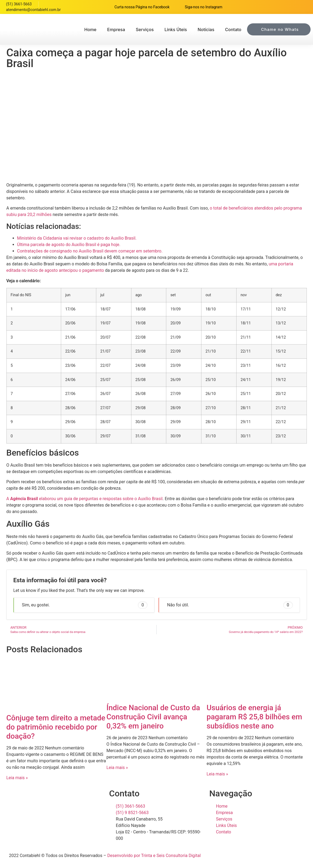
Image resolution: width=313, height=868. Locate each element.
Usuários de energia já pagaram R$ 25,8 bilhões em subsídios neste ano (254, 717)
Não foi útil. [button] (230, 605)
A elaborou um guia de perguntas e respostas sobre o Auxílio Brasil (85, 499)
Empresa (116, 30)
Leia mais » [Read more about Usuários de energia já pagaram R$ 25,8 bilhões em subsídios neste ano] (217, 774)
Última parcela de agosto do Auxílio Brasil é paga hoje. (69, 245)
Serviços (145, 30)
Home (90, 30)
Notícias (206, 30)
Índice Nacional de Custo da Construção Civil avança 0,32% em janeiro (153, 717)
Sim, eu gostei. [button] (85, 605)
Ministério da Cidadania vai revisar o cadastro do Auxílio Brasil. (77, 238)
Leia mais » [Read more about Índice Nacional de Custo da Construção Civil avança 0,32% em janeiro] (117, 768)
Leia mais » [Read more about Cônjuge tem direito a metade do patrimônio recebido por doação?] (17, 778)
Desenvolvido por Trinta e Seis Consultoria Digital (154, 856)
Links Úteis (176, 30)
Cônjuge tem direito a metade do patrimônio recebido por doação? (56, 727)
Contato (233, 30)
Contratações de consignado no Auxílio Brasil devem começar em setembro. (90, 251)
